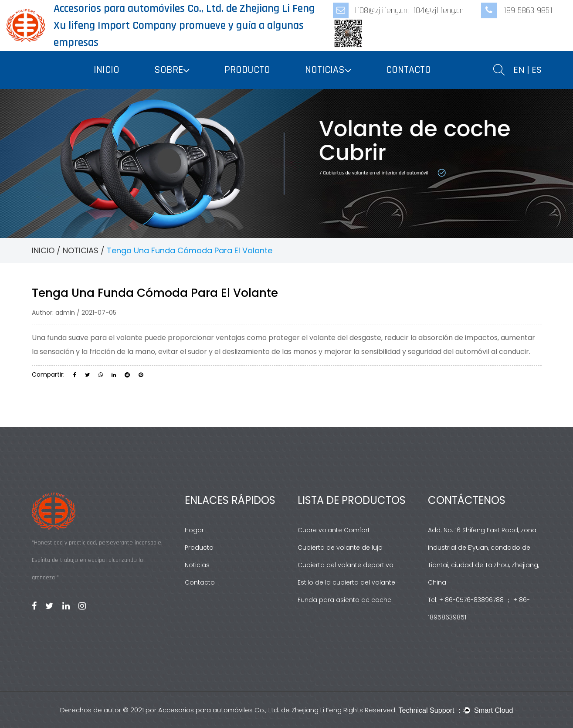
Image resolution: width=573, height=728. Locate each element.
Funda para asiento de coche (344, 600)
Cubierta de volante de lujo (340, 548)
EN (519, 70)
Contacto (200, 582)
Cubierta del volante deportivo (346, 565)
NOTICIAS (325, 70)
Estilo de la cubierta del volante (346, 582)
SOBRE (169, 70)
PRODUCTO (247, 70)
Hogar (194, 530)
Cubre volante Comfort (334, 530)
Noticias (197, 565)
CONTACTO (409, 70)
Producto (199, 548)
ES (537, 70)
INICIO (107, 70)
